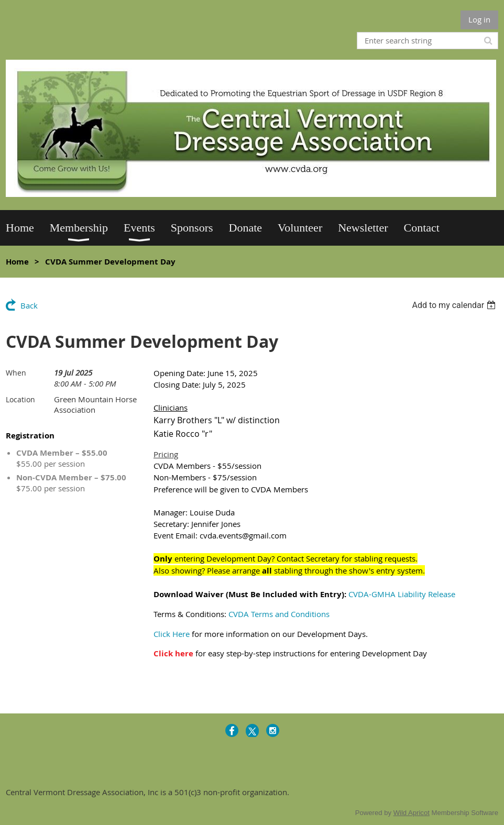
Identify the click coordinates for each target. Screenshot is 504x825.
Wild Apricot (412, 813)
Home (17, 262)
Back (29, 305)
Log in (479, 19)
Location (20, 399)
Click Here (172, 634)
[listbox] (455, 305)
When (16, 373)
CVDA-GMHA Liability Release (402, 594)
